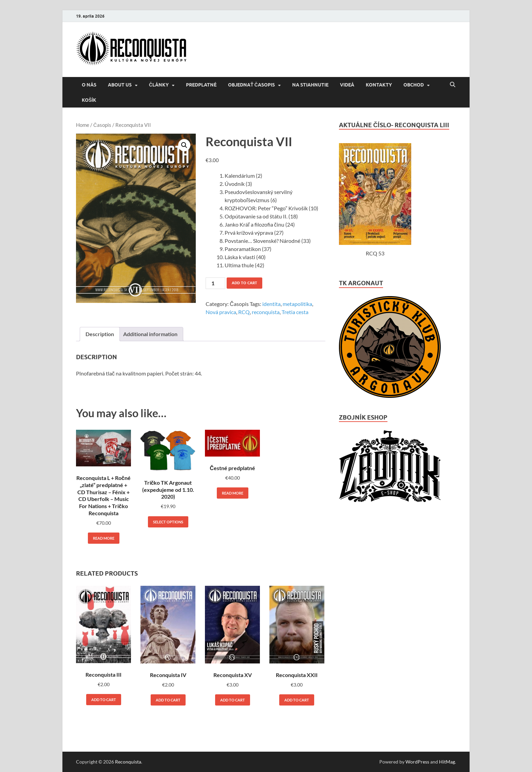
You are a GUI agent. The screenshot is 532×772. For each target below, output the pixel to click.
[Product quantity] (215, 283)
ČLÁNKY (159, 85)
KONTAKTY (379, 85)
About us (120, 85)
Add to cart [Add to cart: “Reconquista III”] (104, 700)
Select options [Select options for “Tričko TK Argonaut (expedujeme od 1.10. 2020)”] (168, 522)
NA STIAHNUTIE (310, 85)
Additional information (150, 334)
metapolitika (297, 304)
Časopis (102, 125)
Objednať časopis (251, 85)
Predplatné (201, 85)
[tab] (100, 334)
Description (100, 334)
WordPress (417, 762)
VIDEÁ (347, 85)
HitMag (447, 762)
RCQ (244, 312)
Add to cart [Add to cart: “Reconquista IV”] (168, 700)
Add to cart (244, 283)
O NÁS (89, 85)
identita (271, 304)
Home (83, 125)
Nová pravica (221, 312)
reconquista (266, 312)
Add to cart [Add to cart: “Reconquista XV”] (233, 700)
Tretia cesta (295, 312)
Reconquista (128, 762)
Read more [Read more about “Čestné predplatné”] (233, 493)
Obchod (414, 85)
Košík (89, 100)
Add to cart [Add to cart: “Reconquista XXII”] (297, 700)
